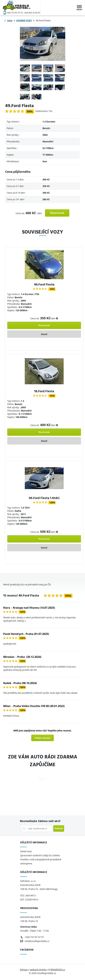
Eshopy (24, 970)
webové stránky (38, 970)
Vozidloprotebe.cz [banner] (22, 8)
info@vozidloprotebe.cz (37, 941)
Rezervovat (57, 213)
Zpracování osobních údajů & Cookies (40, 855)
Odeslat (59, 828)
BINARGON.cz (58, 970)
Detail (44, 334)
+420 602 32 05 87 (32, 13)
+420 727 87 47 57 (15, 13)
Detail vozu (26, 851)
